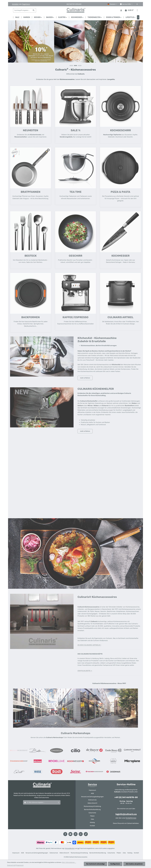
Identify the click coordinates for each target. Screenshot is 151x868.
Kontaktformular (131, 818)
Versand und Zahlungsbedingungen (92, 797)
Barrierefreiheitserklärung (92, 810)
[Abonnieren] (58, 802)
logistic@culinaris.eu (126, 814)
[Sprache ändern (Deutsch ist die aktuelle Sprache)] (112, 4)
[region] (75, 44)
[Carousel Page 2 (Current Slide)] (76, 66)
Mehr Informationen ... (69, 862)
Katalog (92, 822)
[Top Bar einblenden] (137, 10)
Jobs (92, 819)
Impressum (92, 790)
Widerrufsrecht (92, 803)
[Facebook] (65, 834)
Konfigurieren (115, 864)
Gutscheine (92, 813)
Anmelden (15, 4)
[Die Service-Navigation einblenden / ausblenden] (126, 4)
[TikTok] (86, 834)
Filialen (92, 816)
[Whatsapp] (81, 834)
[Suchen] (34, 10)
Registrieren (26, 4)
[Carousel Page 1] (71, 66)
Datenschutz (92, 800)
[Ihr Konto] (121, 10)
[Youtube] (70, 834)
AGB (92, 793)
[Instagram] (76, 834)
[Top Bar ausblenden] (137, 4)
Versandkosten (70, 848)
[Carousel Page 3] (80, 66)
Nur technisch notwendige (95, 864)
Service (92, 784)
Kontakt (92, 826)
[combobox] (22, 10)
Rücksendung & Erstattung (92, 806)
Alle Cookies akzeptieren (134, 864)
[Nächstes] (138, 17)
